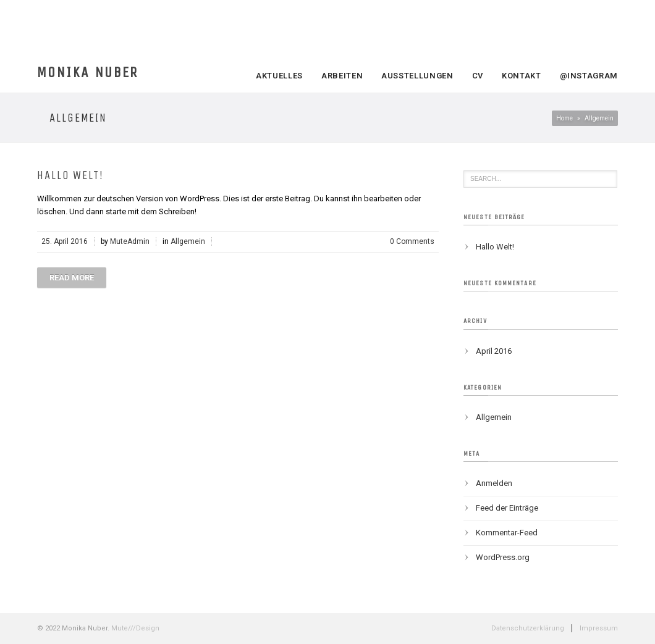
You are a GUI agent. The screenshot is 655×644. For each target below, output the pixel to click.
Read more (72, 278)
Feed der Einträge (507, 508)
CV (478, 76)
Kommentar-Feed (507, 533)
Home (564, 118)
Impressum (599, 628)
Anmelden (494, 483)
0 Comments (412, 241)
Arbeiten (342, 76)
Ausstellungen (417, 76)
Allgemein (188, 241)
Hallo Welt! (70, 175)
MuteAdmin (130, 241)
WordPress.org (503, 557)
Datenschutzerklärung (528, 628)
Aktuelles (279, 76)
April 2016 (494, 351)
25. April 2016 (65, 241)
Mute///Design (135, 628)
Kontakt (522, 76)
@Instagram (589, 76)
